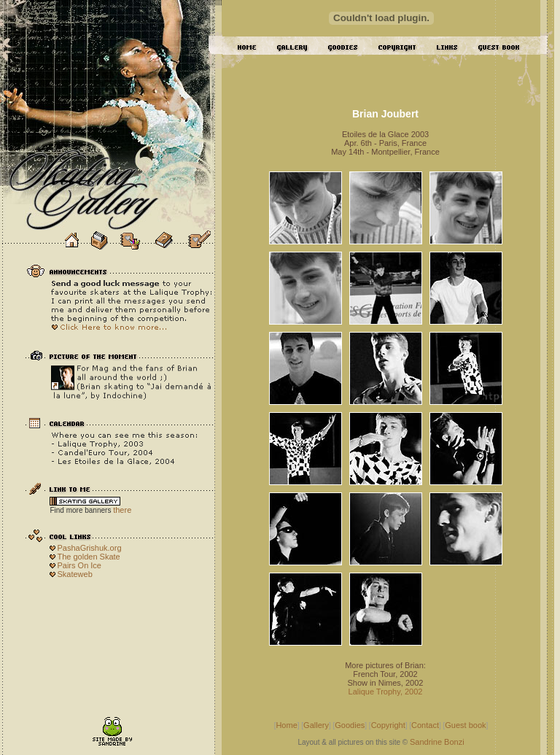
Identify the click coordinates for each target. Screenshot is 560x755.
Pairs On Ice (79, 565)
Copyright (388, 725)
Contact (425, 725)
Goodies (350, 725)
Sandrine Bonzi (437, 742)
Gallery (316, 725)
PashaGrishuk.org (89, 548)
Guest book (465, 725)
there (122, 510)
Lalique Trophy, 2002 (386, 692)
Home (286, 725)
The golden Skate (88, 557)
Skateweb (74, 574)
